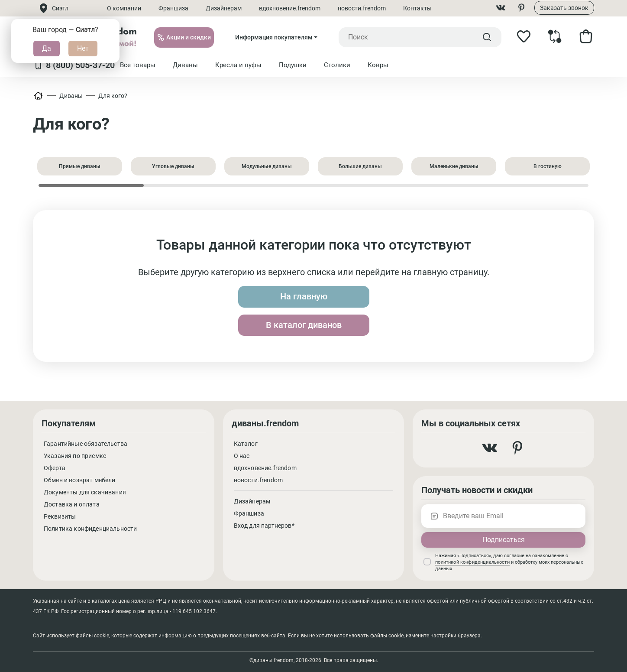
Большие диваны (360, 166)
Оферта (55, 468)
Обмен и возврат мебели (80, 480)
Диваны (71, 96)
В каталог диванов (382, 311)
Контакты (418, 8)
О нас (242, 456)
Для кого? (113, 96)
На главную (245, 311)
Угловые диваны (173, 166)
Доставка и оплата (72, 504)
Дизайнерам (224, 8)
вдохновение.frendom (290, 8)
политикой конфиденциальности (472, 562)
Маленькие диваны (454, 166)
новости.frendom (362, 8)
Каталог (246, 444)
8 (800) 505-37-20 (74, 65)
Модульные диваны (267, 166)
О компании (124, 8)
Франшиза (174, 8)
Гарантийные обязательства (86, 444)
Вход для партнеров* (264, 526)
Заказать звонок (564, 8)
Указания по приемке (75, 456)
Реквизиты (60, 516)
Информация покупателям (274, 37)
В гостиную (548, 166)
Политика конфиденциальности (90, 529)
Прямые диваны (80, 166)
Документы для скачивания (85, 492)
